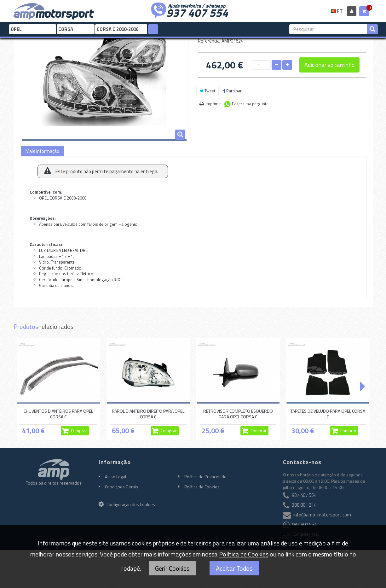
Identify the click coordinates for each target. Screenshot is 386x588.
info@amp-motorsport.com (322, 515)
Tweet (207, 91)
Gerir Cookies (172, 568)
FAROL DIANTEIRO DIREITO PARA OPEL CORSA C (148, 414)
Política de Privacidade (205, 477)
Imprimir (213, 104)
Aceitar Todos (234, 568)
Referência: (209, 41)
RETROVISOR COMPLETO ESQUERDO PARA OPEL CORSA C (238, 414)
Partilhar (232, 91)
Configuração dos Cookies (127, 504)
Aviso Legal (115, 477)
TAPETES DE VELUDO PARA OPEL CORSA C (328, 414)
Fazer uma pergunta (250, 104)
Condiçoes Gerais (121, 487)
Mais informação (42, 151)
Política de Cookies (202, 487)
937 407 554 (197, 12)
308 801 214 (304, 505)
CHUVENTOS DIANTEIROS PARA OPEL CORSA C (58, 414)
